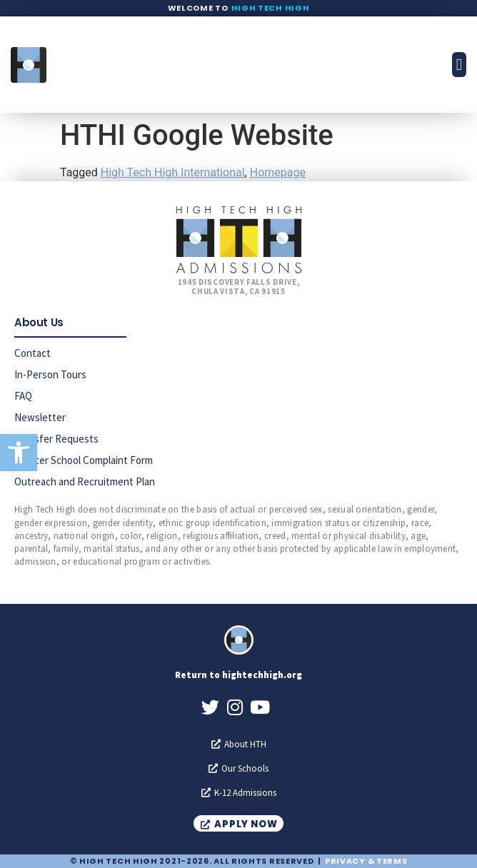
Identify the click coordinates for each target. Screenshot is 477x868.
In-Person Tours (50, 374)
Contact (32, 353)
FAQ (23, 396)
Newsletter (40, 417)
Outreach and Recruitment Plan (85, 481)
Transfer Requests (56, 439)
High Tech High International (173, 172)
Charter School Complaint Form (84, 460)
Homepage (278, 172)
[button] (19, 453)
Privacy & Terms (366, 861)
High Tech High (271, 8)
